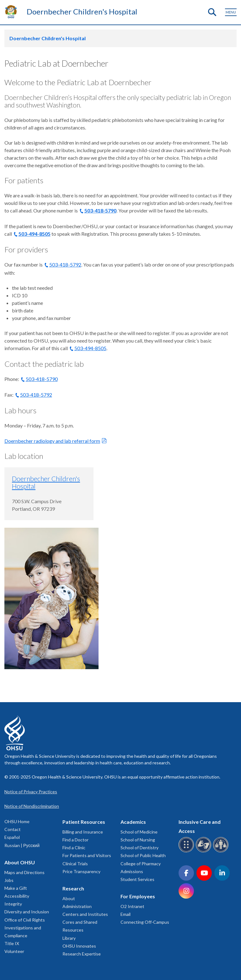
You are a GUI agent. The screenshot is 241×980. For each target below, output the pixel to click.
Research (73, 888)
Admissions (132, 871)
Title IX (12, 943)
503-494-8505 (35, 234)
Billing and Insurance (83, 832)
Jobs (9, 880)
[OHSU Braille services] (187, 851)
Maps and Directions (24, 872)
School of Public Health (143, 855)
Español (12, 837)
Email (126, 914)
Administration (77, 906)
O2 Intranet (132, 906)
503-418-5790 (100, 210)
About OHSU (20, 862)
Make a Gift (16, 888)
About (69, 898)
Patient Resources (84, 822)
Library (69, 938)
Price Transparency (81, 871)
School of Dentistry (139, 848)
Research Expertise (82, 954)
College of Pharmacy (141, 864)
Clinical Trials (75, 864)
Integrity (13, 904)
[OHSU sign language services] (204, 851)
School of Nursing (138, 840)
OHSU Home (17, 821)
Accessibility (17, 896)
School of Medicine (139, 832)
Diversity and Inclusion (27, 912)
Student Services (137, 879)
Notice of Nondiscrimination (32, 806)
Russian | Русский (22, 845)
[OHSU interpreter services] (222, 851)
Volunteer (14, 951)
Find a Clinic (74, 848)
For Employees (138, 896)
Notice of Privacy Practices (31, 792)
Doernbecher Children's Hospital (82, 11)
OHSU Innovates (79, 946)
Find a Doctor (75, 840)
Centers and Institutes (85, 914)
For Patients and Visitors (87, 855)
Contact (13, 829)
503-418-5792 (65, 264)
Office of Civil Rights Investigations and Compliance (25, 928)
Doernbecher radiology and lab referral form (52, 441)
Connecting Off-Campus (145, 922)
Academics (133, 822)
